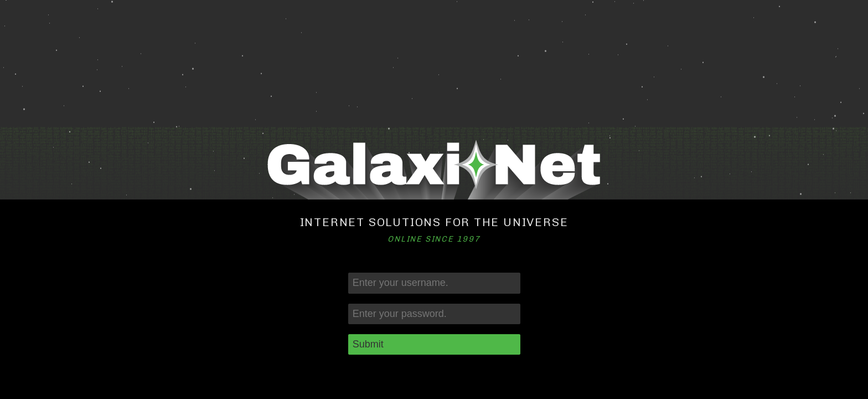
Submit (368, 344)
